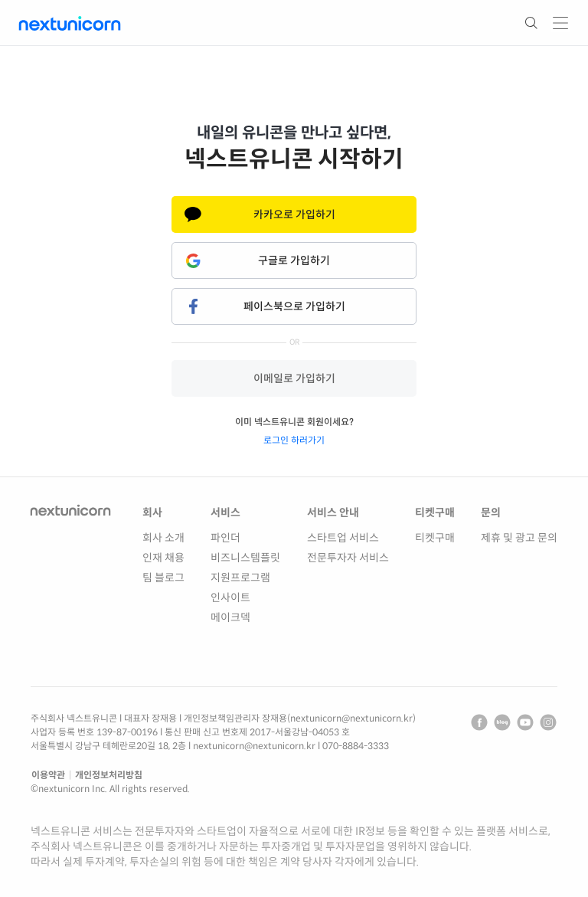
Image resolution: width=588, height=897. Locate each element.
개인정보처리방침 (109, 775)
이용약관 (48, 775)
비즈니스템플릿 (245, 558)
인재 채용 (163, 558)
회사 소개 (163, 538)
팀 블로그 (163, 578)
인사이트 (230, 597)
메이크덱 (230, 617)
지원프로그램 (240, 578)
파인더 (225, 538)
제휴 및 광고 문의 (519, 538)
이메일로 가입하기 (294, 378)
